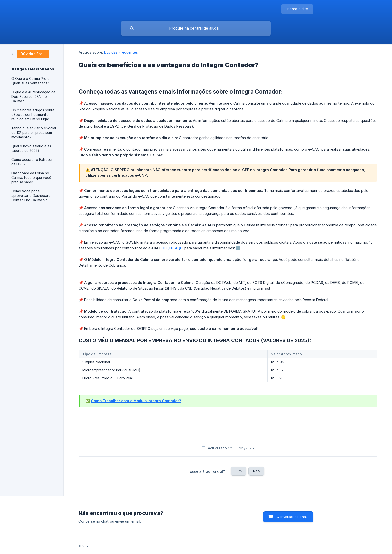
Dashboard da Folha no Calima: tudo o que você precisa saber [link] (31, 178)
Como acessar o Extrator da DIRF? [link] (32, 162)
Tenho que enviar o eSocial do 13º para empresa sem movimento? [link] (34, 133)
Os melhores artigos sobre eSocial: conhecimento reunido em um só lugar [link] (33, 115)
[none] (297, 9)
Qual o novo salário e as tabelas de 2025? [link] (31, 148)
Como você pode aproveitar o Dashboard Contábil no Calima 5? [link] (31, 196)
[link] (30, 54)
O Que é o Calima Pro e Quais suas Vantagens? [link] (30, 81)
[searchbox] (196, 28)
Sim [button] (239, 471)
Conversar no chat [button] (292, 517)
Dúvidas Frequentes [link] (121, 52)
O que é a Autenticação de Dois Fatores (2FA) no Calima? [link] (33, 97)
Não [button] (256, 471)
